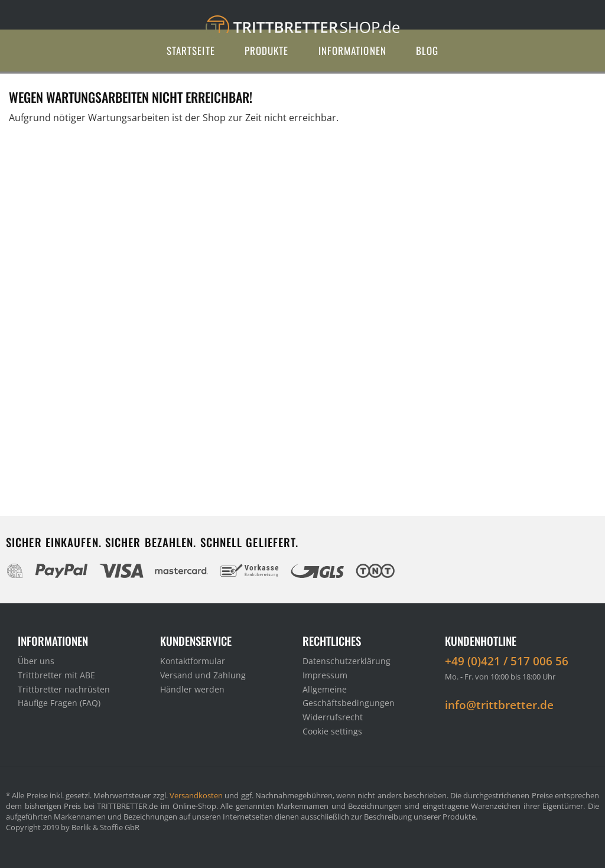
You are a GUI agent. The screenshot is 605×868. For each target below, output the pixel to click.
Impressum (325, 675)
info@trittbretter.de (499, 705)
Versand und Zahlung (203, 675)
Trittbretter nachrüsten (64, 689)
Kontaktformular (193, 661)
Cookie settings (332, 731)
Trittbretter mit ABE (56, 675)
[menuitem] (191, 51)
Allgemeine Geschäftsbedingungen (349, 696)
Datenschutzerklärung (347, 661)
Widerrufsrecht (333, 717)
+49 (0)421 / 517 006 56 (507, 661)
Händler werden (192, 689)
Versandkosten (196, 795)
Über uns (36, 661)
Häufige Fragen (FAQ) (59, 703)
